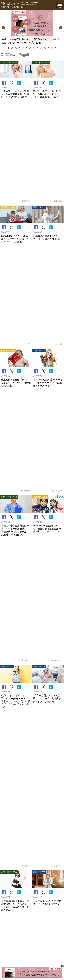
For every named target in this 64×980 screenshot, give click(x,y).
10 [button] (41, 48)
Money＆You (56, 239)
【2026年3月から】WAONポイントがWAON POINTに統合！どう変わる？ (48, 184)
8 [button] (34, 48)
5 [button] (23, 48)
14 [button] (56, 48)
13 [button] (52, 48)
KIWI (59, 737)
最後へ (55, 361)
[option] (32, 28)
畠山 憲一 (26, 239)
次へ (42, 361)
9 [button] (38, 48)
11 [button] (45, 48)
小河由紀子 (56, 724)
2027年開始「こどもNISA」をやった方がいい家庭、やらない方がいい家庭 (16, 139)
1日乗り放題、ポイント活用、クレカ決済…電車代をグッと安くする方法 (47, 277)
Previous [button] (3, 28)
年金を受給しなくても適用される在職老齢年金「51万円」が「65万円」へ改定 (15, 94)
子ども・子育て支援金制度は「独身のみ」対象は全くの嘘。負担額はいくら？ (47, 94)
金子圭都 (57, 711)
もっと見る (57, 618)
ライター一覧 (56, 415)
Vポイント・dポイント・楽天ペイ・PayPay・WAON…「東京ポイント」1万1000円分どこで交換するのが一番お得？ (16, 280)
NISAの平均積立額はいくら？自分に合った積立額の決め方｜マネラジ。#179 (47, 229)
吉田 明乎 (16, 455)
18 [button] (60, 404)
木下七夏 (58, 146)
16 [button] (53, 404)
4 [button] (19, 48)
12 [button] (48, 48)
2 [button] (12, 48)
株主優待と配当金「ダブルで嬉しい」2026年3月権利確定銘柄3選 (16, 184)
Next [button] (61, 28)
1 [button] (9, 48)
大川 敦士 (48, 450)
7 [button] (30, 48)
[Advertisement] (32, 803)
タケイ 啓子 (25, 146)
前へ (21, 352)
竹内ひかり (16, 579)
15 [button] (50, 404)
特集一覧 (58, 376)
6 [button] (27, 48)
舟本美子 (58, 338)
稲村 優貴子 (25, 191)
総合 (16, 627)
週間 (48, 627)
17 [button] (57, 404)
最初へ (7, 352)
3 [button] (16, 48)
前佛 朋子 (57, 632)
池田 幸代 (58, 101)
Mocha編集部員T (48, 519)
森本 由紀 (26, 101)
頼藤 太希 (57, 683)
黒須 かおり (57, 191)
